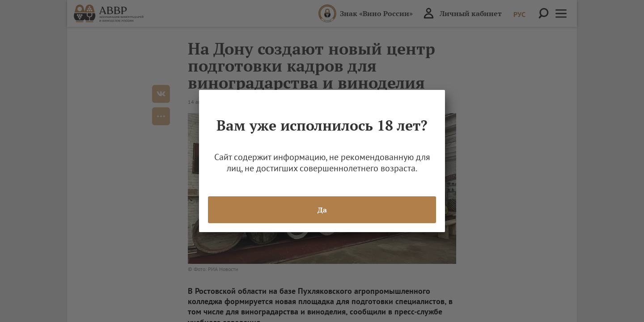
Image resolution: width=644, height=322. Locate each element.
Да (322, 210)
